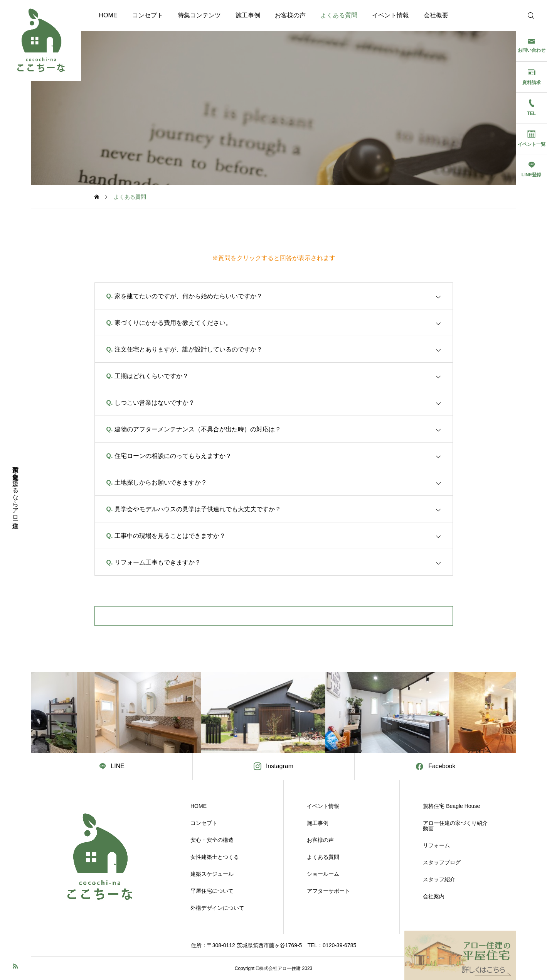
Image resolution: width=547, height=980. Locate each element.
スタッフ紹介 (439, 879)
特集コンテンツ (199, 15)
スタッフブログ (442, 862)
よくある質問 (339, 15)
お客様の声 (290, 15)
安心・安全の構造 (212, 840)
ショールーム (323, 874)
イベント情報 (390, 15)
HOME (108, 15)
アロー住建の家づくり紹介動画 (455, 826)
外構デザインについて (217, 908)
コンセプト (148, 15)
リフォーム (436, 845)
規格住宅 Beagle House (451, 806)
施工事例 (248, 15)
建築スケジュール (212, 874)
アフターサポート (328, 891)
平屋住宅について (212, 891)
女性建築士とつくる (215, 857)
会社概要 (436, 15)
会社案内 (434, 896)
